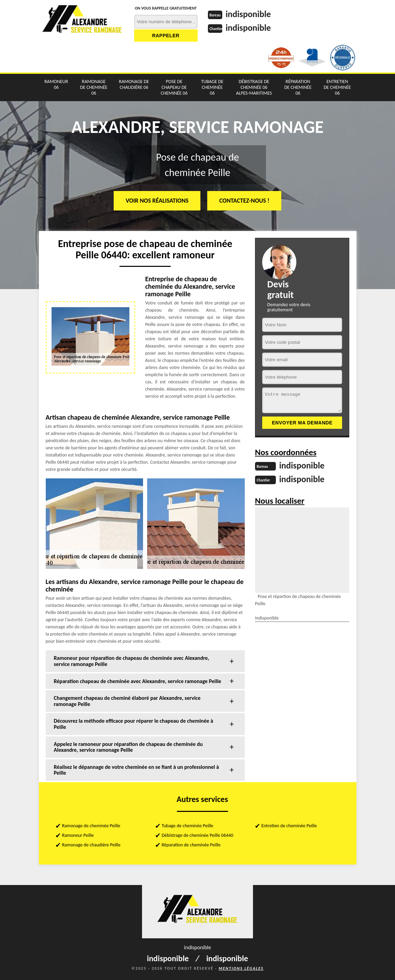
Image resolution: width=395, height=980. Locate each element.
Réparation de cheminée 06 (298, 87)
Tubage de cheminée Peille (188, 826)
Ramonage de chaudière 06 (134, 84)
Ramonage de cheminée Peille (91, 826)
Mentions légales (241, 968)
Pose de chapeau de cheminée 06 (174, 87)
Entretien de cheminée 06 (337, 87)
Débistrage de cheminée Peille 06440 (198, 835)
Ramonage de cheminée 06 (94, 87)
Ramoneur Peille (78, 835)
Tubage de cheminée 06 (212, 87)
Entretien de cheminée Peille (289, 826)
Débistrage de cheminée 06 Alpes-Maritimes (254, 87)
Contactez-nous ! (244, 201)
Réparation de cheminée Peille (191, 845)
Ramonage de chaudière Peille (91, 845)
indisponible (248, 14)
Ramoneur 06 (56, 84)
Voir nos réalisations (157, 201)
